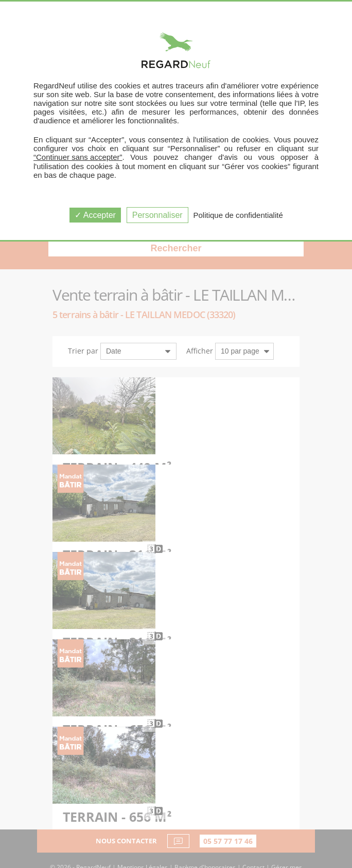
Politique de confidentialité (238, 215)
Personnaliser (157, 215)
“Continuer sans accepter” (78, 157)
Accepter (95, 215)
